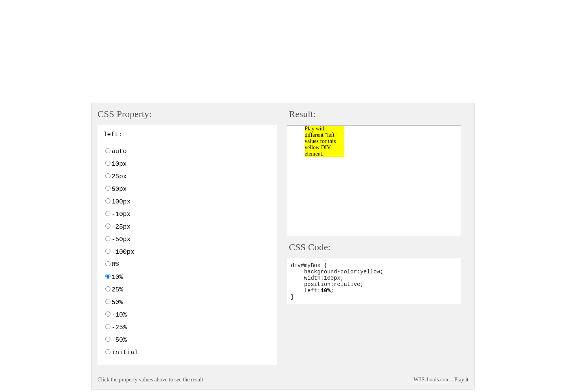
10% (117, 277)
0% (115, 265)
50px (119, 189)
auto (119, 152)
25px (119, 177)
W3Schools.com (432, 380)
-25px (121, 227)
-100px (123, 252)
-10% (119, 315)
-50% (119, 340)
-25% (119, 328)
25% (117, 290)
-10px (121, 214)
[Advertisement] (194, 52)
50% (117, 302)
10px (119, 164)
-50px (121, 240)
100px (121, 202)
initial (125, 353)
